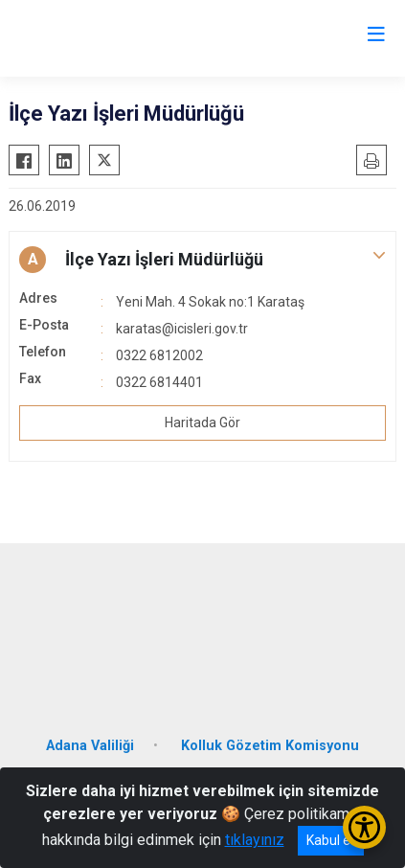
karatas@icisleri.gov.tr (182, 329)
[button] (202, 260)
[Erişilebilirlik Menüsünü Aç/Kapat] (364, 827)
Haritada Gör (202, 423)
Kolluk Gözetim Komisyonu (270, 746)
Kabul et (331, 840)
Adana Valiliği (90, 746)
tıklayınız (255, 840)
